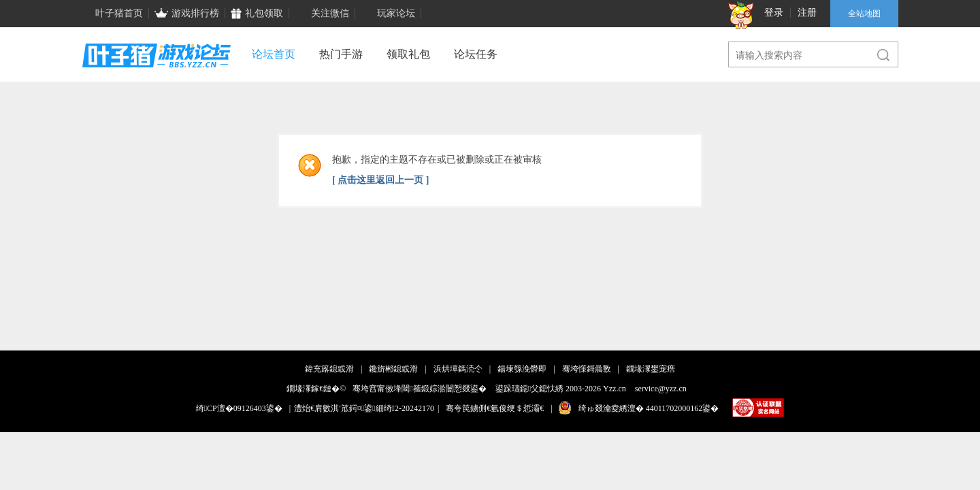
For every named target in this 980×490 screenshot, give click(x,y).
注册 (807, 13)
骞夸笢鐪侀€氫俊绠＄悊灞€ (495, 408)
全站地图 (864, 14)
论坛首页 (274, 54)
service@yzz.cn (661, 389)
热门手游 (341, 54)
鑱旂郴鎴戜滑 (393, 369)
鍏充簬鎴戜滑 (329, 369)
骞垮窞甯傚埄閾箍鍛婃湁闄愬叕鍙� (419, 389)
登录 (774, 13)
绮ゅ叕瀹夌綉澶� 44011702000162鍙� (649, 408)
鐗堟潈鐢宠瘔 (651, 369)
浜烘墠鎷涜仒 (458, 369)
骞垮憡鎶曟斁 (587, 369)
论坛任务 (476, 54)
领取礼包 (408, 54)
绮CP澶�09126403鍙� (239, 408)
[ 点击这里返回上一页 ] (380, 180)
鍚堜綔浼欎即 (522, 369)
